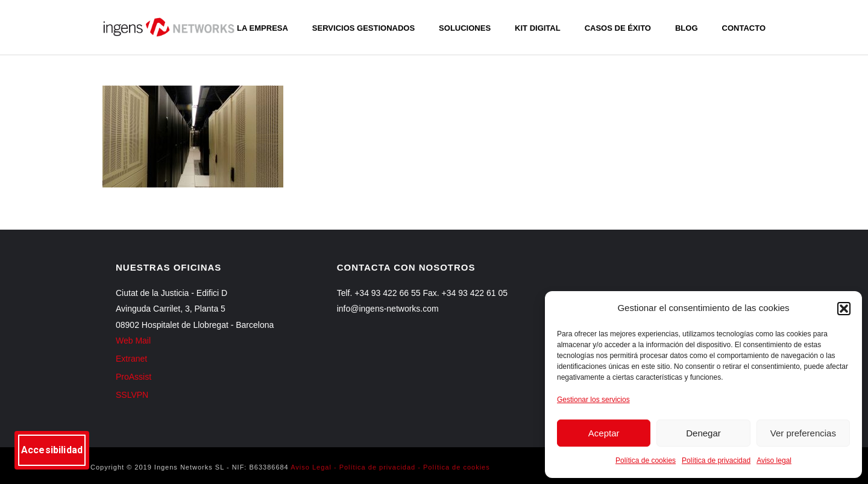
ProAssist (134, 377)
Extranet (131, 359)
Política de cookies (646, 460)
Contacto (744, 28)
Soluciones (465, 28)
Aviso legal (774, 460)
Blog (687, 28)
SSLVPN (132, 395)
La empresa (263, 28)
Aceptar (604, 433)
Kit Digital (538, 28)
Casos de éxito (618, 28)
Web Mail (133, 341)
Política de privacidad (716, 460)
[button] (844, 309)
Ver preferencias (803, 433)
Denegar (703, 433)
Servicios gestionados (363, 28)
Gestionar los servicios (593, 400)
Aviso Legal (311, 467)
